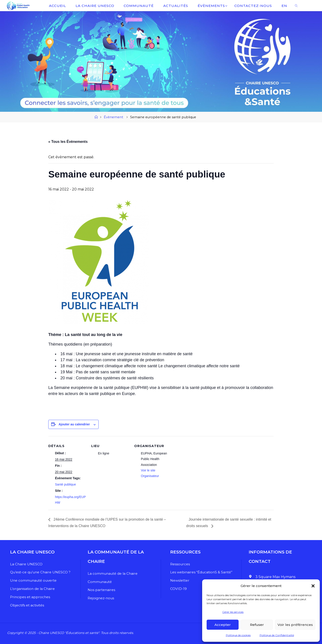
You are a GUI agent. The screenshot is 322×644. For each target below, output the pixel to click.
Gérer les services (233, 612)
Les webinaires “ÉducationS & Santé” (201, 572)
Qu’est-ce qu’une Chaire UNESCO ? (40, 572)
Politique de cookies (238, 635)
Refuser (257, 625)
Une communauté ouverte (33, 580)
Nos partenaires (102, 590)
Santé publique (65, 484)
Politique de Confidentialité (277, 635)
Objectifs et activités (26, 605)
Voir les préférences (295, 625)
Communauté (100, 582)
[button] (313, 586)
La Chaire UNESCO (25, 564)
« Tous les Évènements (68, 142)
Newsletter (179, 580)
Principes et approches (29, 597)
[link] (296, 6)
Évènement (113, 117)
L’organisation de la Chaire (32, 589)
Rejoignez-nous (102, 598)
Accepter (223, 625)
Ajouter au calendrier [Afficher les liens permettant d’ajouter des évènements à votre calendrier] (74, 424)
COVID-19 (177, 589)
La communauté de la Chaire (114, 573)
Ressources (179, 564)
